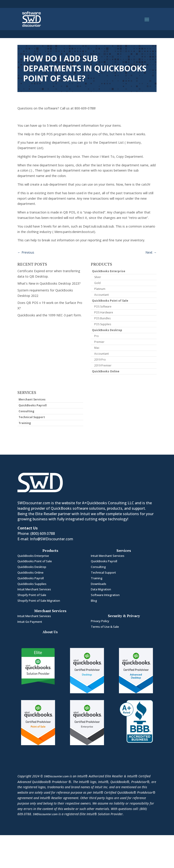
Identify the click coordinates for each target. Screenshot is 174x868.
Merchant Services (32, 399)
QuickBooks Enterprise (109, 271)
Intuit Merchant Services (34, 589)
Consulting (26, 411)
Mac (97, 348)
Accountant (101, 295)
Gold (97, 283)
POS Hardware (104, 312)
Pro (97, 336)
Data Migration (101, 589)
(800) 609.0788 (43, 533)
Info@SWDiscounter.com (52, 539)
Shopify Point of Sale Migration (39, 601)
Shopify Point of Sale (32, 595)
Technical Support (32, 417)
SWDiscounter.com (56, 776)
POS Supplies (103, 324)
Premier (99, 342)
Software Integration (105, 595)
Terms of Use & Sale (105, 627)
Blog (94, 601)
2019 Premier (103, 365)
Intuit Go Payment (30, 622)
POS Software (103, 307)
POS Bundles (102, 318)
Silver (98, 277)
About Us (50, 632)
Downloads (99, 584)
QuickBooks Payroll (33, 405)
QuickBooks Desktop (107, 330)
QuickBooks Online (106, 371)
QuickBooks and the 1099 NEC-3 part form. (50, 315)
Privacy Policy (100, 621)
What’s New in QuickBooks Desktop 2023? (49, 283)
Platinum (100, 289)
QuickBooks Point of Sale (110, 301)
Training (25, 423)
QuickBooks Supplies (32, 584)
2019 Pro (100, 360)
